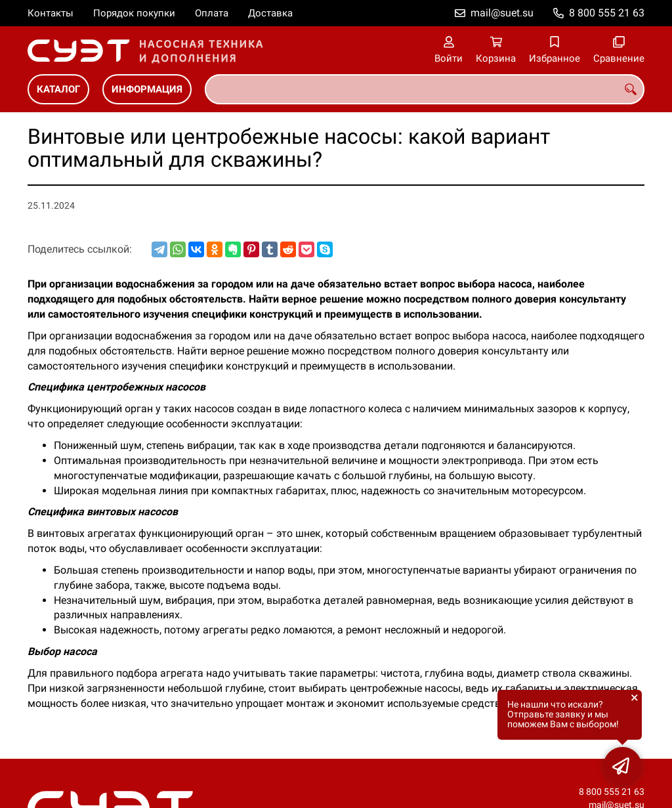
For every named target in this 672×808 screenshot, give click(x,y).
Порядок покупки (134, 13)
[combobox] (425, 89)
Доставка (270, 13)
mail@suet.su (502, 13)
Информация (147, 89)
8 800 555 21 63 (607, 13)
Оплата (212, 13)
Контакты (51, 13)
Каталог (58, 89)
